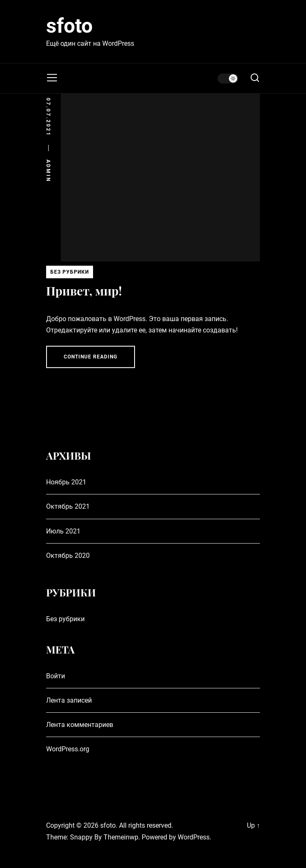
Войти (56, 676)
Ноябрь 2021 (66, 482)
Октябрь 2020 (68, 556)
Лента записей (69, 700)
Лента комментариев (80, 725)
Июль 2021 (63, 531)
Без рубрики (70, 273)
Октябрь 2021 (68, 506)
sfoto (69, 26)
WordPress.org (68, 749)
